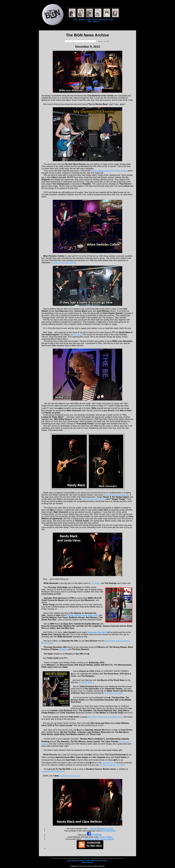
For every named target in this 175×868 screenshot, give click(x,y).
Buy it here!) (77, 335)
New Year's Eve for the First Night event (105, 717)
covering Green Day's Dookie (64, 263)
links (90, 21)
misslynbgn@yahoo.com (70, 776)
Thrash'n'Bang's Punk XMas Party (83, 615)
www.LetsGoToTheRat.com (53, 771)
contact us (96, 21)
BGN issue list (103, 19)
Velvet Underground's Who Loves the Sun (109, 171)
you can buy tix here (114, 693)
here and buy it (108, 763)
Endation (64, 649)
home (75, 19)
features (95, 19)
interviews (82, 19)
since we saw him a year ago (116, 495)
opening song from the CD (93, 499)
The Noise (95, 583)
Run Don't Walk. (86, 682)
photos (89, 19)
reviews (111, 19)
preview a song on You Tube (112, 765)
